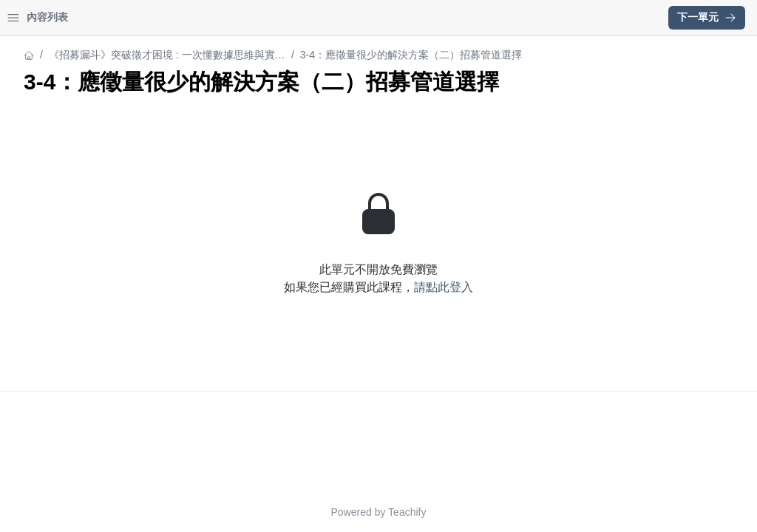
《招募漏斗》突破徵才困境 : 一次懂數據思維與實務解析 (410, 56)
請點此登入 (573, 314)
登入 (152, 17)
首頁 (31, 17)
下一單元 (707, 17)
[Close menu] (240, 18)
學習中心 (92, 17)
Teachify (536, 512)
